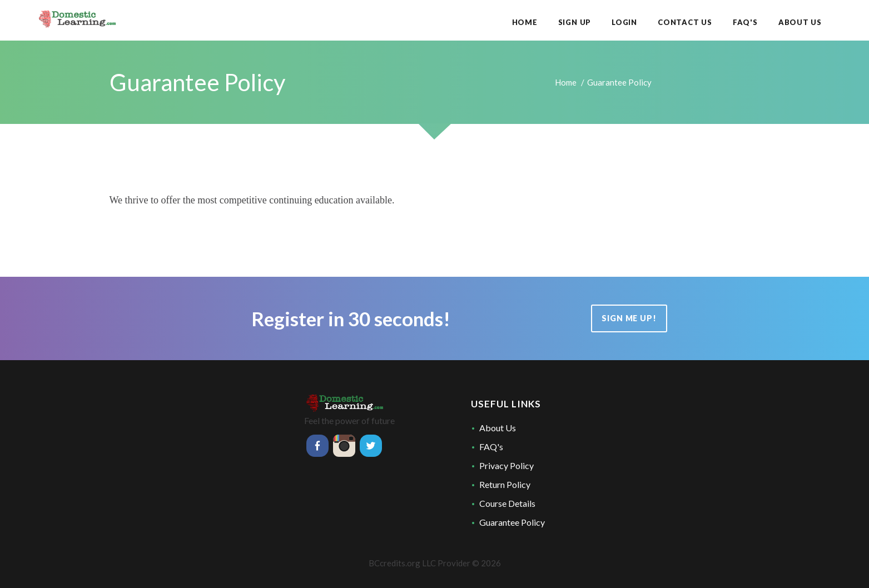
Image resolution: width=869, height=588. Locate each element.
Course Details (507, 503)
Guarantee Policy (512, 522)
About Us (498, 428)
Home (566, 82)
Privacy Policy (506, 465)
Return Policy (505, 484)
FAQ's (491, 447)
